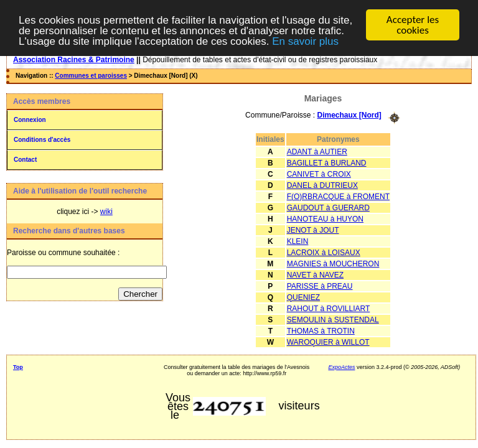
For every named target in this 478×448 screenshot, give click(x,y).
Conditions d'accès (42, 140)
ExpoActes (341, 366)
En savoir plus (305, 41)
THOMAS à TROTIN (321, 330)
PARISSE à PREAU (320, 286)
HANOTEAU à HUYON (325, 218)
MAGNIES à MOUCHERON (333, 263)
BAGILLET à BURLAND (327, 162)
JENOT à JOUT (313, 230)
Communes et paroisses (91, 76)
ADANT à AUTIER (317, 151)
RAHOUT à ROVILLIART (329, 308)
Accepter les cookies (413, 25)
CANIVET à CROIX (319, 174)
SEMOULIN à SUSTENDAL (333, 319)
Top (18, 366)
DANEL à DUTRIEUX (322, 185)
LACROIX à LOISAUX (324, 252)
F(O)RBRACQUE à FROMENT (338, 196)
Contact (25, 160)
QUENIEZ (303, 297)
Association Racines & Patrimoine (74, 60)
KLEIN (298, 241)
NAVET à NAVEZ (315, 274)
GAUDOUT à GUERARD (328, 207)
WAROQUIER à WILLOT (328, 342)
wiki (106, 212)
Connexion (30, 120)
